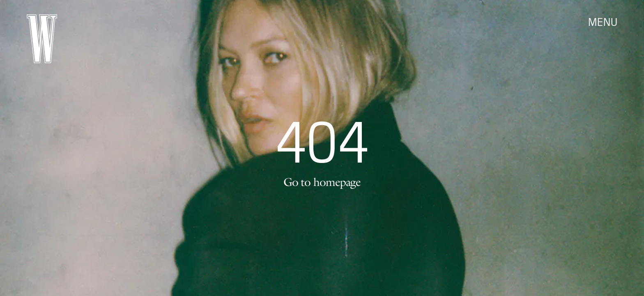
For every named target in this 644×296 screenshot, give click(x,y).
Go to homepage (322, 182)
